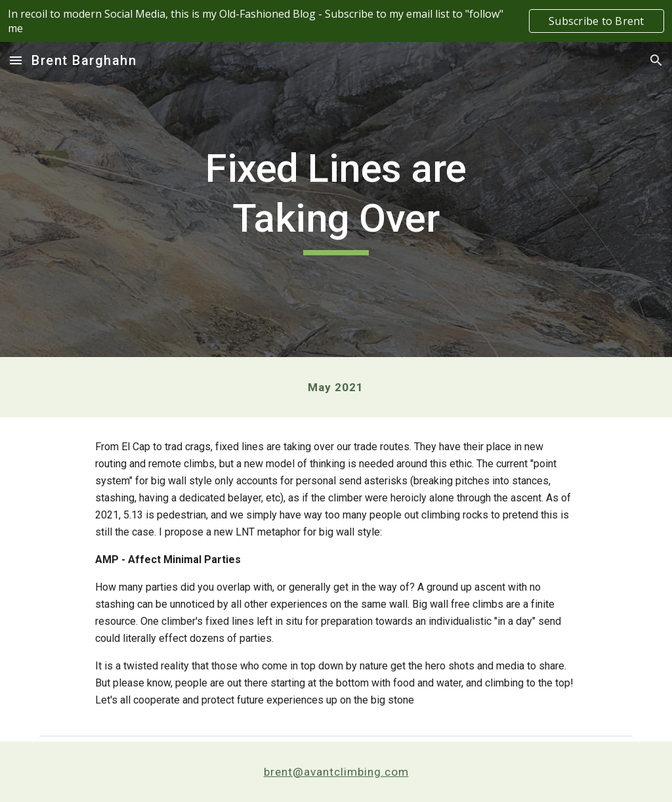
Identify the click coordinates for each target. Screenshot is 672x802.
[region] (336, 21)
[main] (336, 199)
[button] (16, 60)
